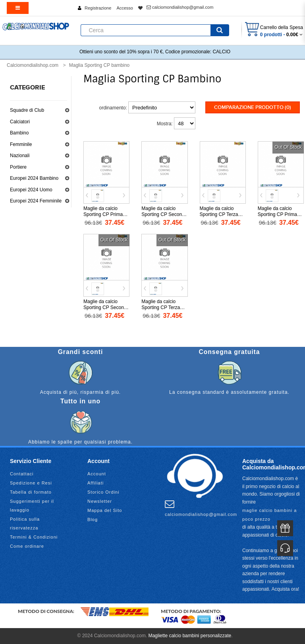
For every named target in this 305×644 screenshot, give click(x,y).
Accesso (125, 8)
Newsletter (100, 501)
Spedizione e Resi (31, 483)
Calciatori (20, 122)
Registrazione (98, 8)
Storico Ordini (103, 492)
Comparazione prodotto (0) (253, 107)
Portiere (18, 167)
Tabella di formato (31, 492)
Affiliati (96, 483)
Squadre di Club (27, 110)
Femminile (21, 144)
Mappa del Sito (105, 510)
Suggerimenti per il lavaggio (32, 506)
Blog (93, 519)
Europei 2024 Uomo (31, 190)
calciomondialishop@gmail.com (180, 7)
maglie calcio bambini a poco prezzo (269, 515)
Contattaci (22, 474)
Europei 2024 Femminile (36, 201)
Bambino (19, 133)
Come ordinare (27, 546)
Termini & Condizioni (34, 537)
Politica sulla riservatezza (25, 523)
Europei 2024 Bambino (34, 178)
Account (97, 474)
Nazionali (20, 156)
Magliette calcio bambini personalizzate (190, 636)
